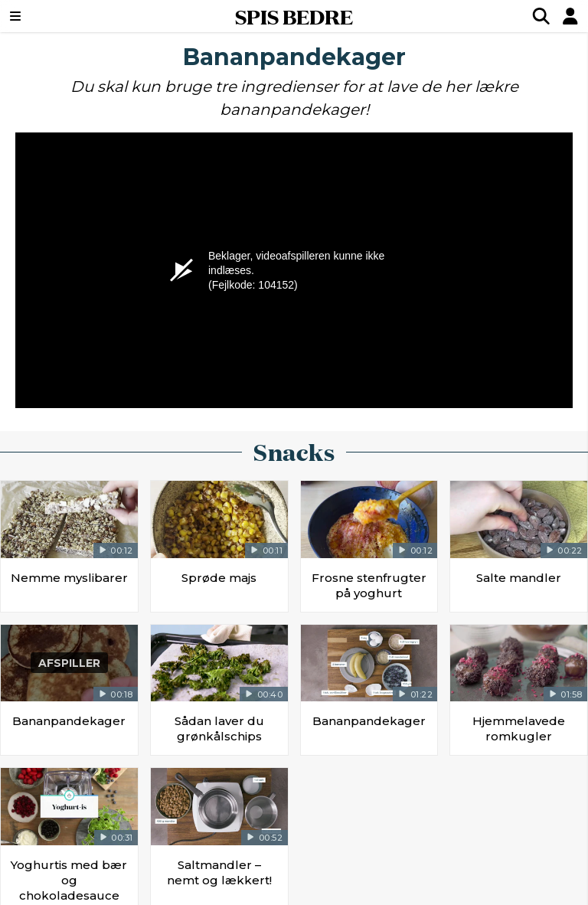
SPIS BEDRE (294, 16)
